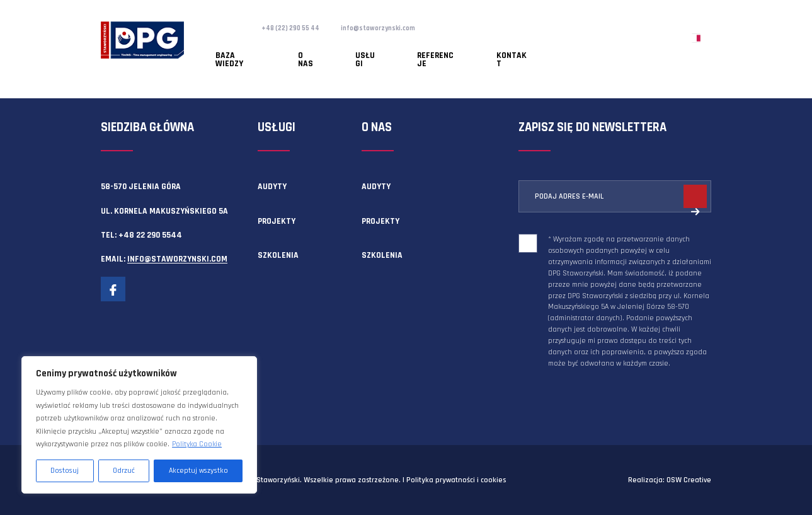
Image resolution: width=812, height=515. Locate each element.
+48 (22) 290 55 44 (297, 28)
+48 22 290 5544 (150, 235)
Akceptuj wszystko (198, 471)
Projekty (277, 221)
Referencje (372, 47)
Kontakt (429, 47)
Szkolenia (278, 255)
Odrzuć (124, 471)
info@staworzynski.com (398, 28)
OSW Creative (689, 480)
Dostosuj (65, 471)
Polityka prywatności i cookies (456, 480)
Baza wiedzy (227, 47)
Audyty (272, 187)
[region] (139, 425)
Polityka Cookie (197, 444)
